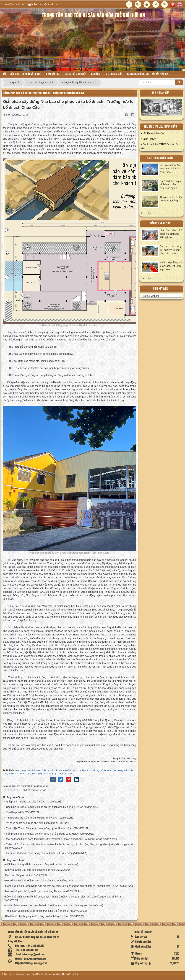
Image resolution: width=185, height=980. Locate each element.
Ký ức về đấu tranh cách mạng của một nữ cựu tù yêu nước (39, 853)
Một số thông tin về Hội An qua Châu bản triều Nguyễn (35, 881)
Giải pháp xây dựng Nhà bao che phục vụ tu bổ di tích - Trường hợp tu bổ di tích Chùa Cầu (44, 93)
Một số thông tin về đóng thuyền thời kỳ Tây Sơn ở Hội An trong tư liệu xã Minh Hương (54, 839)
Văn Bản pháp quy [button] (161, 75)
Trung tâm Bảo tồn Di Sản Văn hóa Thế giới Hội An (52, 974)
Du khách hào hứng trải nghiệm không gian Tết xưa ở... (171, 250)
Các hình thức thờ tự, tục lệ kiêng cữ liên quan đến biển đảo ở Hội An (45, 807)
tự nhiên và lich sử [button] (33, 75)
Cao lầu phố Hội (15, 812)
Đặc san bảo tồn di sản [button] (138, 74)
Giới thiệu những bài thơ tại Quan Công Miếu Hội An (34, 864)
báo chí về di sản (160, 223)
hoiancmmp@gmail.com (45, 4)
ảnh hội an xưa (160, 93)
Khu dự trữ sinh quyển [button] (76, 75)
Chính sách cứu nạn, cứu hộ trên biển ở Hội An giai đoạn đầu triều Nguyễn (47, 905)
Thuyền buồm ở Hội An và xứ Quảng (171, 199)
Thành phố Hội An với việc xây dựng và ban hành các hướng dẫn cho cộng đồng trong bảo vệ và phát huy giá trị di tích (68, 846)
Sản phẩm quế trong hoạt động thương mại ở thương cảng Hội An (43, 834)
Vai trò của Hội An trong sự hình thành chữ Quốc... (171, 169)
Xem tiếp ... (147, 213)
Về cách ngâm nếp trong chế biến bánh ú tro (31, 823)
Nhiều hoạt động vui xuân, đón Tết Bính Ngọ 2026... (171, 266)
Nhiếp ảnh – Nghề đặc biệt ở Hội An (26, 802)
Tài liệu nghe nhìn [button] (115, 75)
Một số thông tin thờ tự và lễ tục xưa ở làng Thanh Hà (35, 891)
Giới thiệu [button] (15, 74)
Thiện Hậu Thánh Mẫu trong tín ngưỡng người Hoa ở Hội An (40, 828)
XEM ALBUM (162, 108)
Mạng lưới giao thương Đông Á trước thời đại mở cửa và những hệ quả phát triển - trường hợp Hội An (62, 886)
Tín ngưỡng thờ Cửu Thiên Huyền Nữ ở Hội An (32, 818)
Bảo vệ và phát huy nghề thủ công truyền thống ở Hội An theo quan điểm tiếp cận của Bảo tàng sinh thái (63, 897)
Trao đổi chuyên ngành (161, 158)
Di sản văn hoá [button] (54, 75)
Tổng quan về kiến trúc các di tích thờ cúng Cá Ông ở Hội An (39, 911)
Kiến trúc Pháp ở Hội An (19, 875)
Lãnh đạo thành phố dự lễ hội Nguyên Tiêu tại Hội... (171, 234)
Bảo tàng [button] (97, 75)
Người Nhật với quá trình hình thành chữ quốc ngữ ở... (171, 185)
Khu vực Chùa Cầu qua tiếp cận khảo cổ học (30, 870)
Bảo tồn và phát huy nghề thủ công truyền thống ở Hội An (37, 916)
